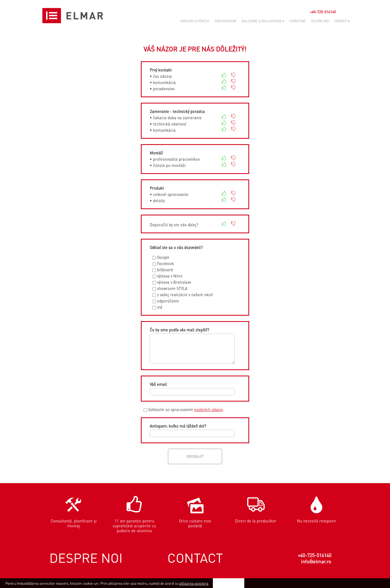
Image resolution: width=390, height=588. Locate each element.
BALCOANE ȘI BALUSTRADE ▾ (263, 21)
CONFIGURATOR (225, 21)
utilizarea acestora (194, 583)
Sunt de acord (229, 583)
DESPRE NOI (320, 21)
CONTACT (195, 558)
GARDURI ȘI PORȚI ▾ (195, 21)
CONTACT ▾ (342, 21)
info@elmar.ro (316, 561)
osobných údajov (208, 409)
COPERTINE (298, 21)
